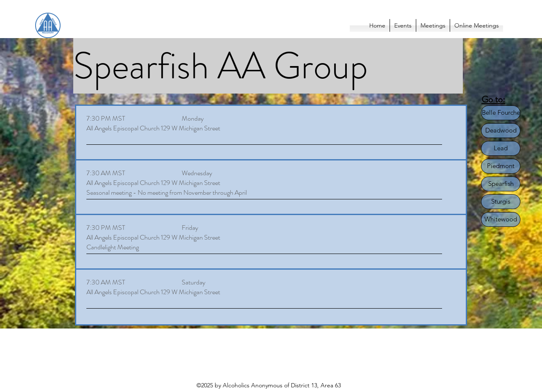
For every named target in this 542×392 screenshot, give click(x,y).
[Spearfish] (501, 184)
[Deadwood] (501, 131)
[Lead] (501, 148)
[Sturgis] (501, 202)
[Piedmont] (501, 166)
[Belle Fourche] (501, 113)
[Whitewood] (501, 219)
